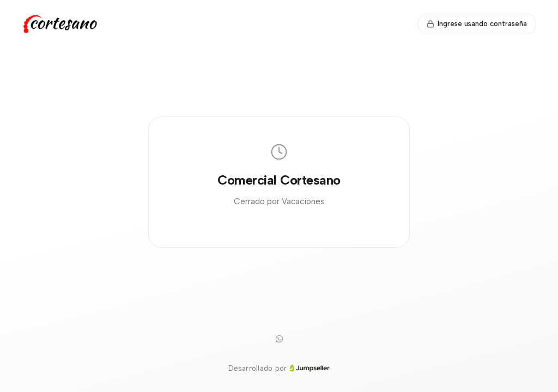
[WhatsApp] (279, 339)
